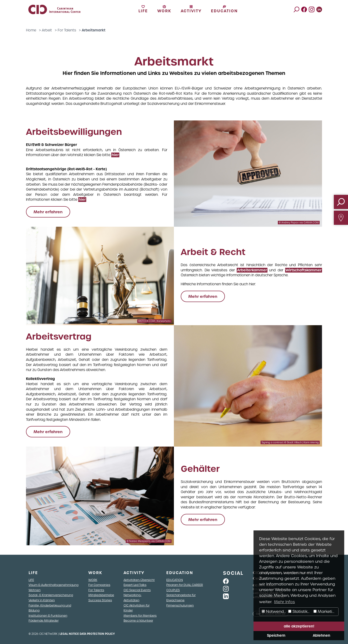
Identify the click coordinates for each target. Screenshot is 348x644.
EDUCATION (175, 580)
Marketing (325, 612)
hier (115, 155)
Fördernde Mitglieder (44, 621)
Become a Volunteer (138, 621)
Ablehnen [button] (322, 635)
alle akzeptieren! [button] (299, 626)
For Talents (67, 30)
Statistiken (300, 612)
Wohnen (35, 590)
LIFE (31, 580)
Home (31, 30)
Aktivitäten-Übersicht (139, 580)
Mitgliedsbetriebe (101, 595)
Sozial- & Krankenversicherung (51, 595)
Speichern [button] (276, 635)
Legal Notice (69, 634)
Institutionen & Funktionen (48, 616)
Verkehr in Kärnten (42, 600)
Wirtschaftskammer (304, 270)
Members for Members (140, 616)
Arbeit (47, 30)
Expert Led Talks (135, 585)
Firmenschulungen (180, 605)
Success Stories (100, 600)
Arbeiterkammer (252, 270)
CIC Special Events (137, 590)
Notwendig (274, 612)
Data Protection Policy (97, 634)
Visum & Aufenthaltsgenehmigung (54, 585)
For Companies (99, 585)
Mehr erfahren (48, 212)
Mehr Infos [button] (284, 602)
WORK (93, 580)
